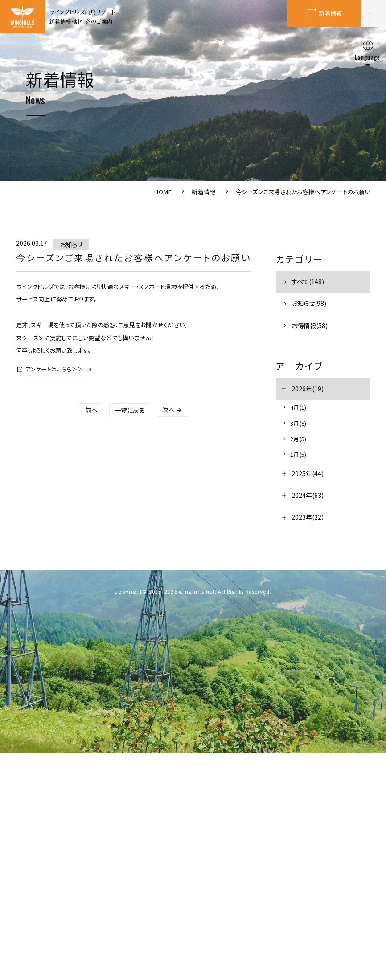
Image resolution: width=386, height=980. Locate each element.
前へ (91, 410)
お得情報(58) (310, 325)
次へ (168, 410)
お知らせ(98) (309, 303)
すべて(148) (308, 281)
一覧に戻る (130, 410)
